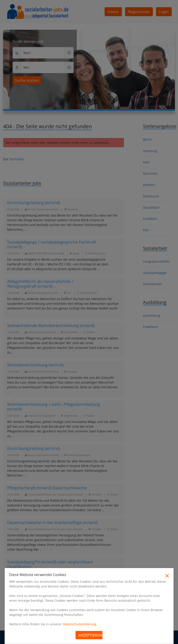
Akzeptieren (90, 635)
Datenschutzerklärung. (80, 624)
